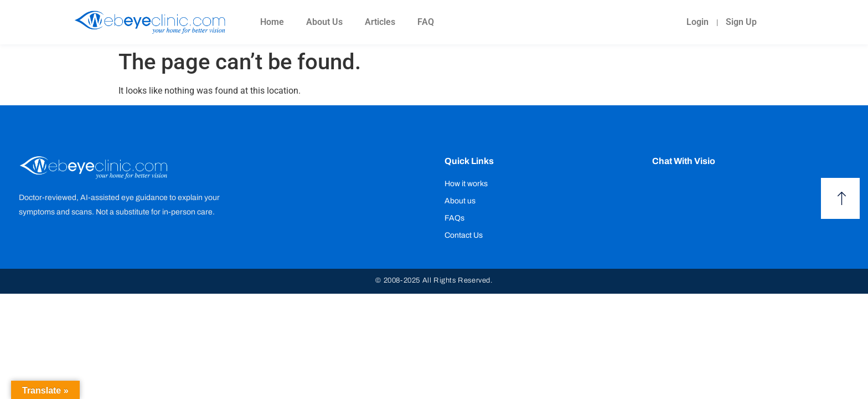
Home (272, 22)
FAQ (426, 22)
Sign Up (741, 22)
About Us (324, 22)
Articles (380, 22)
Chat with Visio (684, 161)
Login (697, 22)
